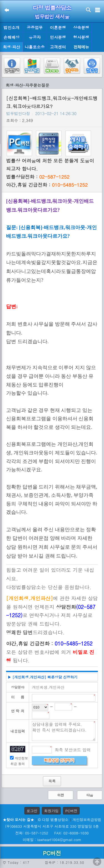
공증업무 (35, 27)
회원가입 (51, 811)
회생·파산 (11, 47)
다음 (90, 795)
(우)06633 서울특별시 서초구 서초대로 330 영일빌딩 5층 (52, 826)
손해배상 (12, 37)
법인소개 (12, 27)
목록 (52, 781)
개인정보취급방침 (87, 820)
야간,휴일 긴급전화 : (47, 185)
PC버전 (71, 811)
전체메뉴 (81, 47)
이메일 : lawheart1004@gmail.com (52, 840)
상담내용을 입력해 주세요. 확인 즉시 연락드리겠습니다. (64, 731)
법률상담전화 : (38, 177)
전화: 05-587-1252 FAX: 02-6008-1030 (52, 833)
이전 (61, 795)
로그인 (32, 811)
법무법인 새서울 (52, 17)
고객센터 (58, 47)
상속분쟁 (81, 27)
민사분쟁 (58, 37)
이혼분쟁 (58, 27)
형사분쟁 (81, 37)
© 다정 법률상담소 (53, 820)
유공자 (35, 37)
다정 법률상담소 (52, 8)
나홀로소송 (35, 47)
